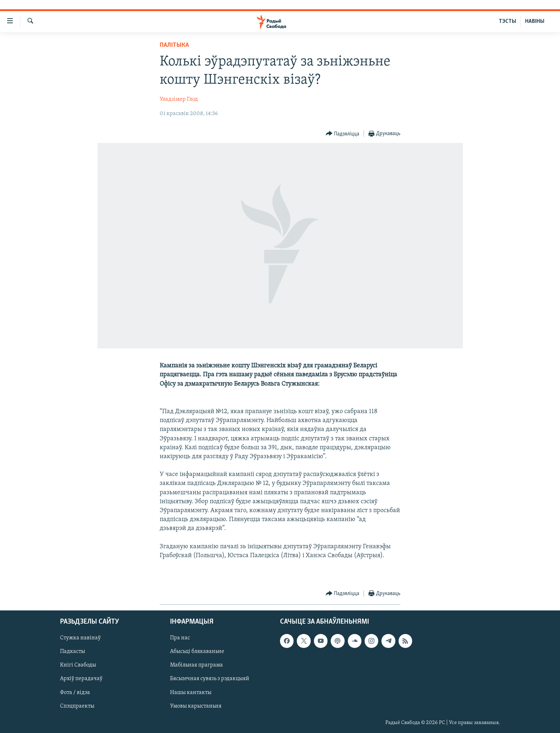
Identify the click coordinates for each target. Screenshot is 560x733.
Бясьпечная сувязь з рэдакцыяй (210, 679)
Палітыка (174, 45)
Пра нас (180, 638)
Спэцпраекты (77, 706)
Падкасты (72, 652)
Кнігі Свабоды (78, 665)
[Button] (343, 134)
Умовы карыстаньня (196, 706)
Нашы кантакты (191, 692)
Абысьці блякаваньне (197, 652)
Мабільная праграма (196, 665)
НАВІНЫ (535, 21)
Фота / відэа (75, 692)
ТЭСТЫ (507, 21)
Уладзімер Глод (179, 99)
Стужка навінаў (80, 638)
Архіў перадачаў (81, 679)
